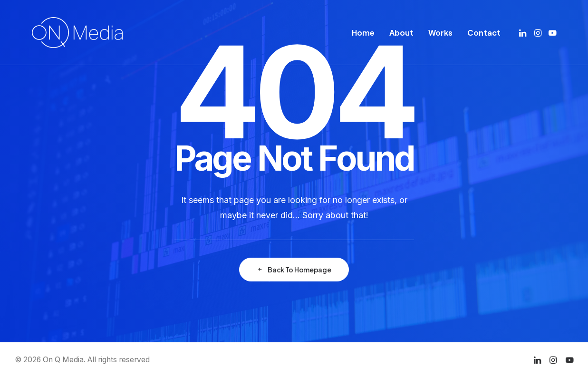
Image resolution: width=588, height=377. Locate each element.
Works (440, 33)
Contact (484, 33)
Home (363, 33)
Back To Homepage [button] (294, 270)
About (401, 33)
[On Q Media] (77, 33)
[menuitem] (363, 33)
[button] (524, 33)
